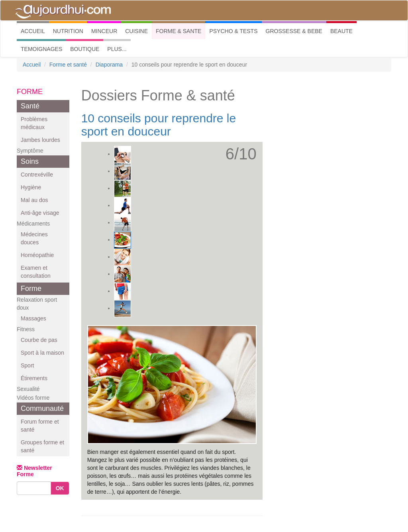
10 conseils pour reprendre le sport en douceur (159, 125)
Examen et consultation (36, 272)
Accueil (32, 65)
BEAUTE (341, 31)
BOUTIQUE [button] (85, 49)
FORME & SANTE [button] (178, 31)
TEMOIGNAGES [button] (41, 49)
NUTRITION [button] (68, 31)
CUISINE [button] (136, 31)
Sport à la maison (42, 353)
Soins (30, 161)
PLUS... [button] (117, 49)
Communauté (42, 408)
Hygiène (31, 187)
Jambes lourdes (40, 140)
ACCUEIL (35, 30)
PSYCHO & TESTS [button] (233, 31)
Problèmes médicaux (34, 123)
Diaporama (109, 65)
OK (60, 488)
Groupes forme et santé (42, 446)
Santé (30, 106)
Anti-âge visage (40, 213)
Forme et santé (68, 65)
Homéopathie (37, 255)
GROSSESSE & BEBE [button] (294, 31)
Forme (31, 289)
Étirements (34, 378)
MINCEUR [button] (104, 31)
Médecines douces (34, 238)
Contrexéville (37, 175)
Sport (27, 365)
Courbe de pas (39, 340)
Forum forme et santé (40, 426)
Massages (33, 318)
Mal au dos (34, 200)
